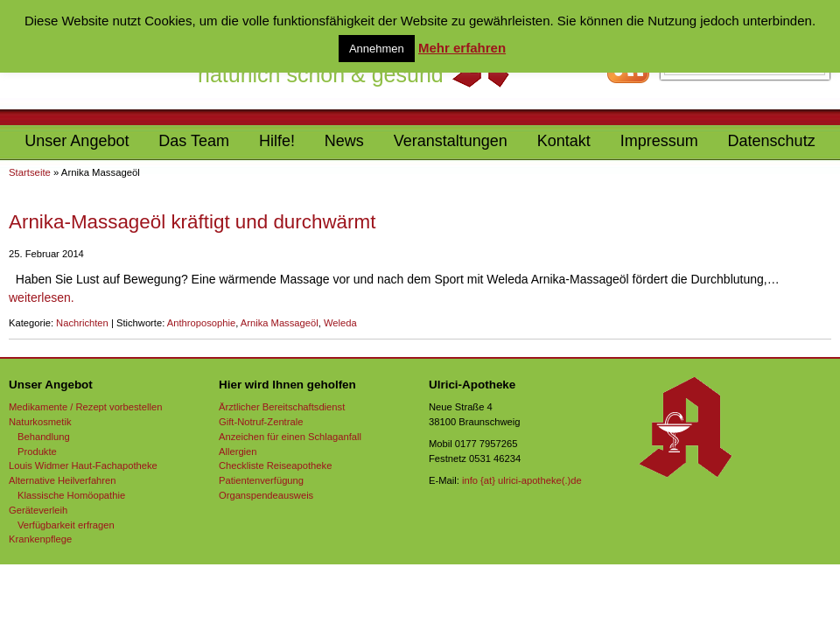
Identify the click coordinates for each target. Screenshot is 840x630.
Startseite (30, 172)
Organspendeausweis (266, 495)
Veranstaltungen (451, 141)
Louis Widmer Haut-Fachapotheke (83, 465)
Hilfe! (277, 141)
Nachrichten (82, 323)
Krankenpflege (40, 539)
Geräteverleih (38, 510)
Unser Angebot (77, 141)
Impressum (659, 141)
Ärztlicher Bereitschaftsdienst (282, 407)
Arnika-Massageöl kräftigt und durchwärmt (192, 222)
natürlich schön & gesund (321, 74)
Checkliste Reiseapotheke (275, 465)
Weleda (340, 323)
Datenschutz (772, 141)
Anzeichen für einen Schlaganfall (290, 437)
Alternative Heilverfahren (63, 480)
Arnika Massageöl (280, 323)
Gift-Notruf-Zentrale (261, 422)
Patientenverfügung (261, 480)
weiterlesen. (42, 297)
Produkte (37, 451)
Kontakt (564, 141)
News (344, 141)
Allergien (238, 451)
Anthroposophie (201, 323)
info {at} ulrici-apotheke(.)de (522, 480)
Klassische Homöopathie (71, 495)
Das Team (194, 141)
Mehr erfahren (462, 48)
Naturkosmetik (40, 422)
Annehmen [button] (377, 49)
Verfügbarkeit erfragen (66, 525)
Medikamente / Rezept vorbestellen (85, 407)
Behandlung (44, 437)
